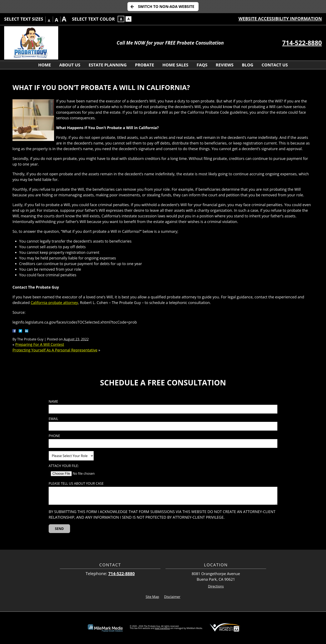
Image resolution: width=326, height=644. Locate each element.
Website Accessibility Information (280, 19)
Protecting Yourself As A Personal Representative (55, 350)
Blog (248, 65)
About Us (70, 65)
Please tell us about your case (76, 484)
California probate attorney (54, 303)
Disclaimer (172, 597)
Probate (144, 65)
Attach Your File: (64, 466)
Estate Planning (108, 65)
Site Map (152, 597)
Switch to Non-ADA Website (166, 6)
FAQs (202, 65)
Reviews (225, 65)
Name (53, 402)
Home (45, 65)
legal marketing (162, 628)
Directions (216, 586)
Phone (54, 436)
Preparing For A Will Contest (40, 344)
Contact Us (275, 65)
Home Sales (175, 65)
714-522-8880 (302, 43)
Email (53, 419)
